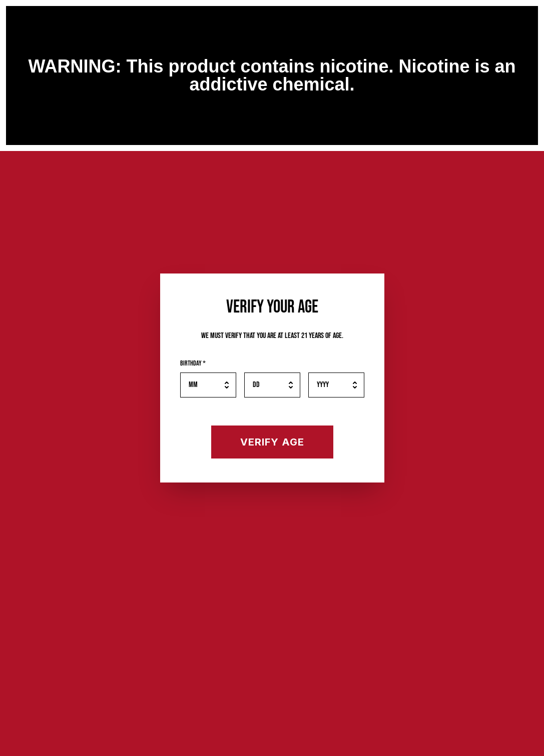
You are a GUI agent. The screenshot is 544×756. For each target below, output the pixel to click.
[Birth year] (336, 385)
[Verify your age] (272, 442)
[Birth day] (272, 385)
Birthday (193, 363)
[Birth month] (208, 385)
